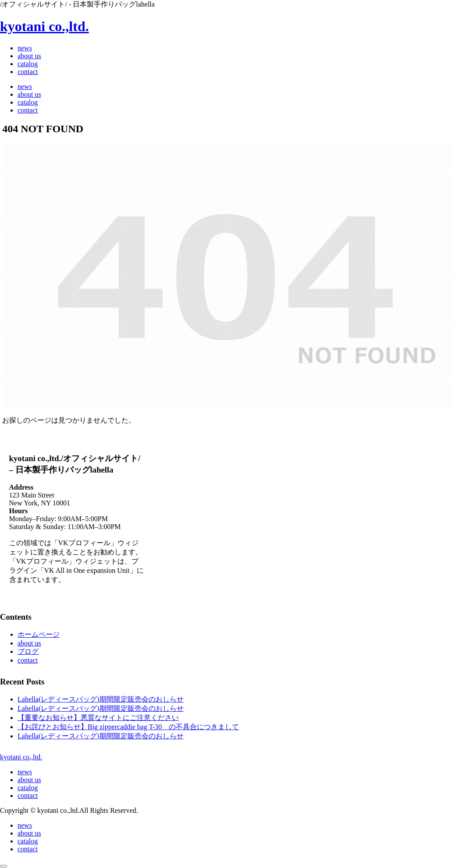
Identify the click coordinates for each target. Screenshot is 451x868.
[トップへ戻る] (4, 866)
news (25, 772)
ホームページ (39, 634)
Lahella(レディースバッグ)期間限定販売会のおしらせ (101, 699)
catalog (28, 788)
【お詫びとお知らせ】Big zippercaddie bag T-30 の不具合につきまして (128, 727)
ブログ (28, 651)
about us (29, 643)
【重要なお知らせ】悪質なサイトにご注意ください (98, 718)
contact (28, 660)
